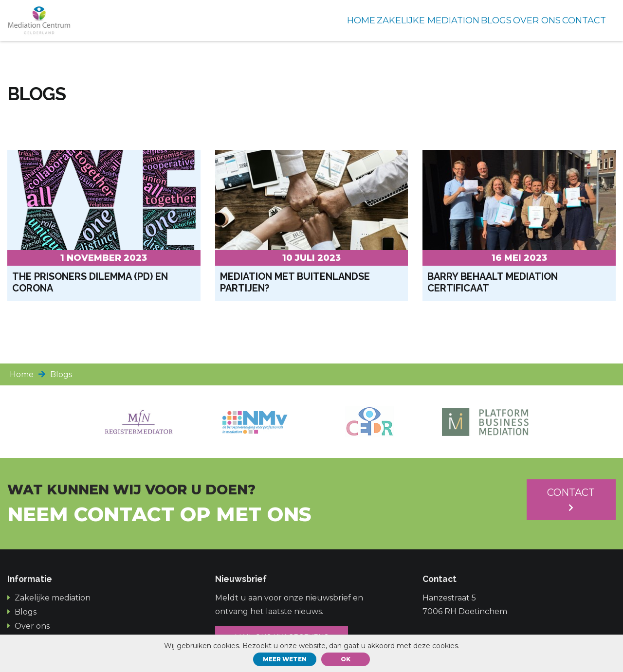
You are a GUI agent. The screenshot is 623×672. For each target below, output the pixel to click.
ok (346, 659)
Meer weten (285, 659)
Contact (571, 499)
